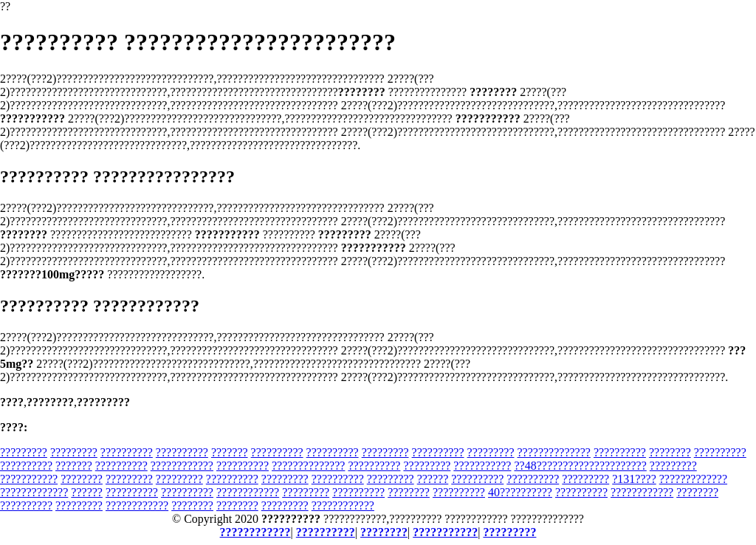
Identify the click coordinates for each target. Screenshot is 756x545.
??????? (230, 452)
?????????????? (553, 452)
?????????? (127, 452)
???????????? (182, 466)
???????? (670, 452)
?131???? (634, 479)
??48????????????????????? (580, 466)
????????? (24, 452)
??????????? (482, 466)
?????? (433, 479)
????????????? (693, 479)
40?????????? (520, 492)
